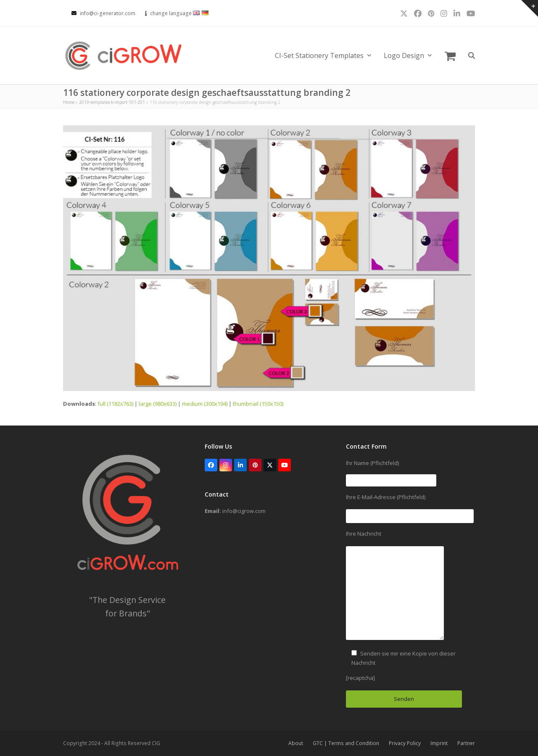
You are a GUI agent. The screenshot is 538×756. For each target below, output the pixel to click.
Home (69, 102)
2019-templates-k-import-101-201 (112, 102)
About (296, 743)
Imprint (439, 743)
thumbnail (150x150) (258, 404)
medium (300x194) (205, 404)
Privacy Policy (405, 743)
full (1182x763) (115, 404)
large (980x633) (158, 404)
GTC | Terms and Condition (346, 743)
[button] (450, 56)
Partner (466, 743)
